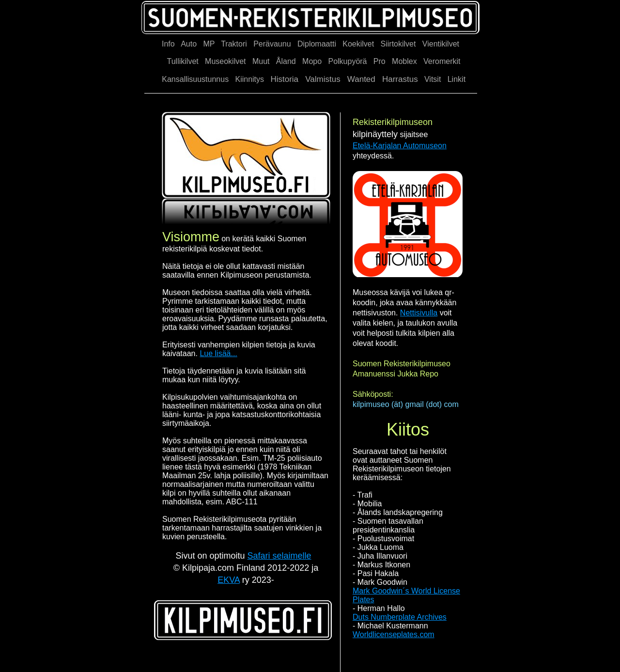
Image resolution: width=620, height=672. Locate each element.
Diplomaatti (317, 44)
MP (209, 44)
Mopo (312, 61)
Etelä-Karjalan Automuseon (400, 146)
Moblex (404, 61)
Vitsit (433, 79)
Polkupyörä (347, 61)
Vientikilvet (441, 44)
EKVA (229, 580)
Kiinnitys (249, 79)
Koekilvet (358, 44)
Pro (380, 61)
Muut (261, 61)
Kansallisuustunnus (195, 79)
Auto (189, 44)
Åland (286, 61)
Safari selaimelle (279, 556)
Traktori (234, 44)
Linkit (457, 79)
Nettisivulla (419, 313)
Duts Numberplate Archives (400, 617)
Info (168, 44)
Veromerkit (442, 61)
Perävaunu (272, 44)
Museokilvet (225, 61)
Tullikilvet (183, 61)
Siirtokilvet (398, 44)
